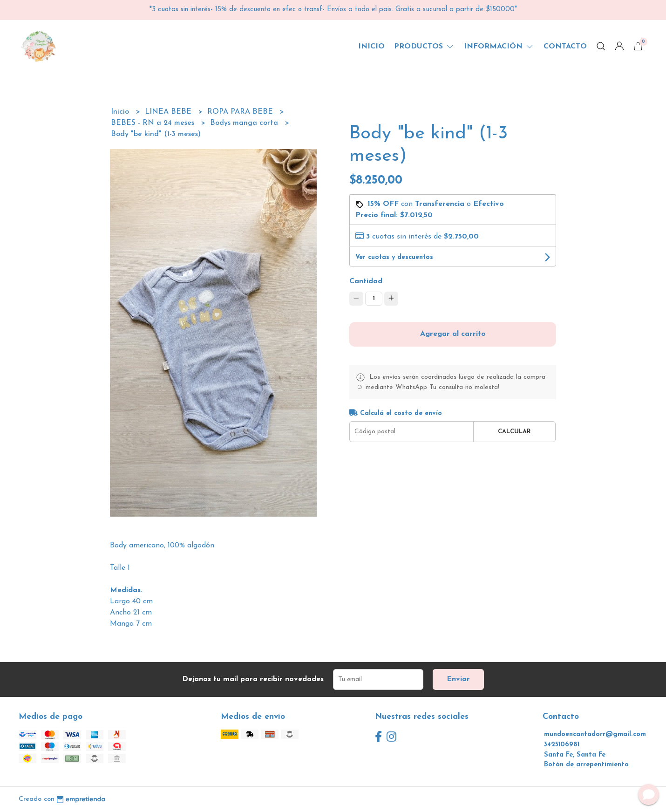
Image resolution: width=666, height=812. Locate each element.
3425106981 (562, 745)
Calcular (514, 432)
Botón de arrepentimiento (586, 765)
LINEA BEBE (169, 112)
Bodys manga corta (245, 123)
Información (499, 47)
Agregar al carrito (453, 334)
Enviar (458, 679)
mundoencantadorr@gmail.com (595, 734)
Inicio (371, 47)
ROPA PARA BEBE (241, 112)
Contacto (565, 47)
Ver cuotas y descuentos (394, 257)
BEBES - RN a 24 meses (154, 123)
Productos (424, 47)
